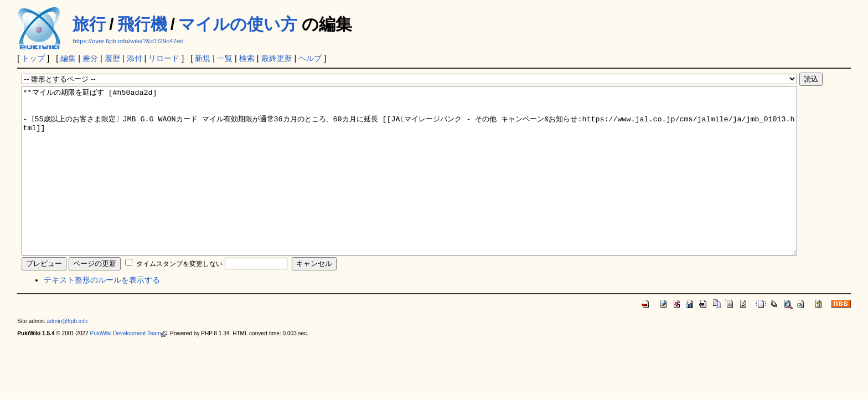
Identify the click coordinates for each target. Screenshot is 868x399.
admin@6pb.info (68, 354)
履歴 (112, 58)
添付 (135, 58)
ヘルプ (310, 58)
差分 (90, 58)
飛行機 (142, 24)
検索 (247, 58)
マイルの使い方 (238, 24)
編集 (68, 58)
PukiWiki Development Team (129, 367)
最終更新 (277, 58)
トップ (33, 58)
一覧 (225, 58)
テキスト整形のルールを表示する (102, 313)
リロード (164, 58)
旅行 (89, 24)
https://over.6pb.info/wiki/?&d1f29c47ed (128, 41)
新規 (203, 58)
